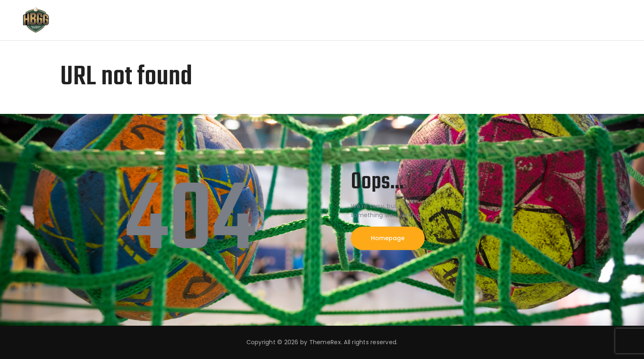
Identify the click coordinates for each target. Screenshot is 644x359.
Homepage (388, 238)
